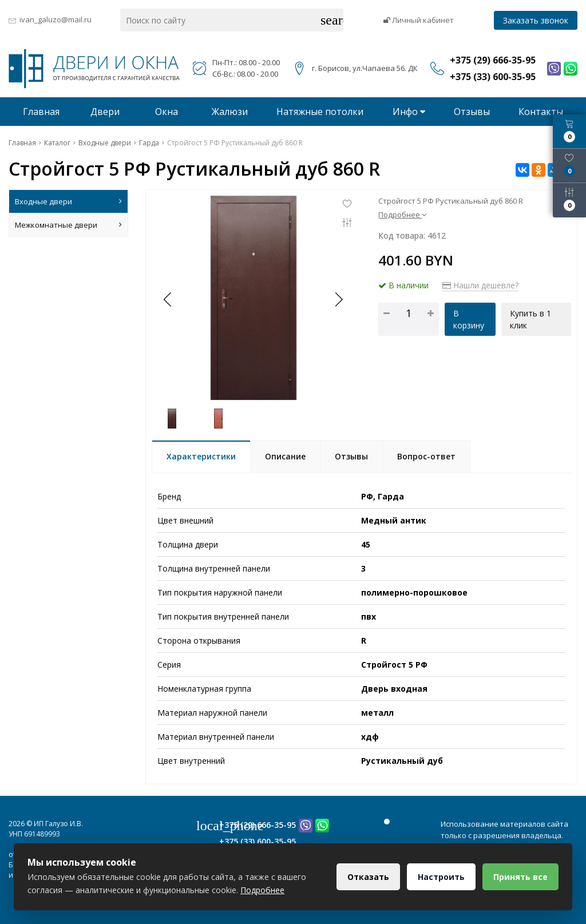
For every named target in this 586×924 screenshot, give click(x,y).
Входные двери (68, 201)
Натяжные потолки (320, 112)
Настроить (441, 877)
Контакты (541, 112)
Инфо (409, 112)
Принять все (520, 877)
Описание (285, 456)
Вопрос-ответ (426, 456)
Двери (105, 112)
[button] (338, 299)
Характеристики (201, 456)
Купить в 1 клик (530, 319)
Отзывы (472, 112)
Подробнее (402, 215)
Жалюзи (230, 112)
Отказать (368, 877)
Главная (41, 112)
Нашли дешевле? (480, 285)
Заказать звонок (536, 20)
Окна (167, 112)
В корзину (469, 319)
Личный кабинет (419, 20)
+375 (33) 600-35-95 (258, 841)
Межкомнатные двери (68, 225)
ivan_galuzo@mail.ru (56, 19)
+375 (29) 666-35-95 (258, 825)
